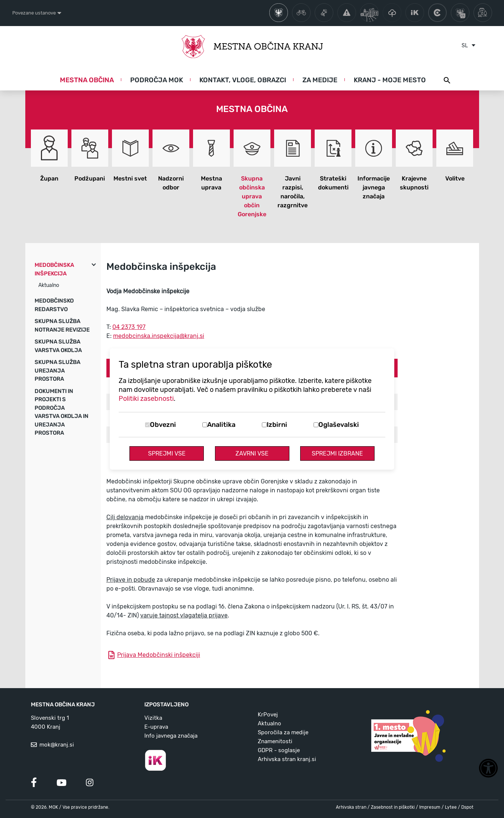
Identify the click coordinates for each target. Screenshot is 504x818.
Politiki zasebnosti (146, 399)
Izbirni (277, 425)
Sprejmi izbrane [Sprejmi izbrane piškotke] (337, 453)
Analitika (221, 425)
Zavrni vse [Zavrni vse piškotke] (252, 453)
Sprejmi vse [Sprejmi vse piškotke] (167, 453)
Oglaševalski (339, 425)
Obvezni (163, 425)
